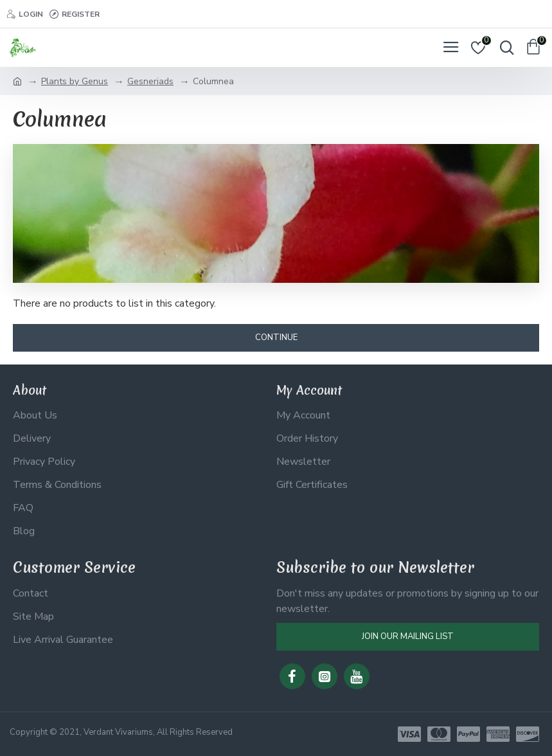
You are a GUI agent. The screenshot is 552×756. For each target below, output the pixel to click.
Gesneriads (150, 81)
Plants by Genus (75, 81)
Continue (276, 337)
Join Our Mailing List (408, 636)
